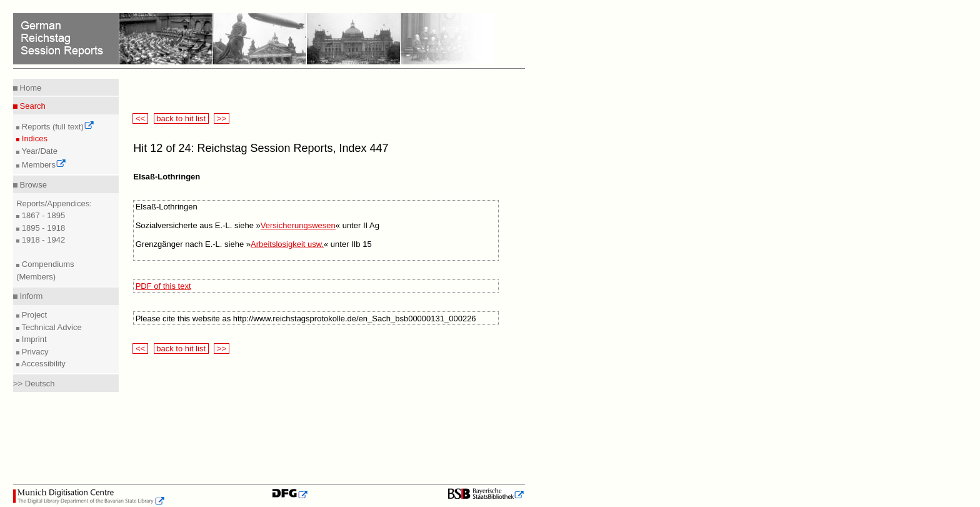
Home (29, 88)
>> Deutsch (34, 384)
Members (43, 165)
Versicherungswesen (298, 225)
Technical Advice (51, 327)
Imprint (33, 339)
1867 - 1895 (42, 215)
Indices (33, 138)
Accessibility (42, 364)
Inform (30, 296)
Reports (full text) (57, 127)
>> (221, 118)
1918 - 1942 (42, 240)
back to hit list (181, 118)
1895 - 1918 (42, 228)
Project (33, 315)
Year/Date (38, 151)
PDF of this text (163, 286)
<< (140, 118)
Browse (32, 185)
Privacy (34, 352)
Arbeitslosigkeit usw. (287, 244)
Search (32, 106)
